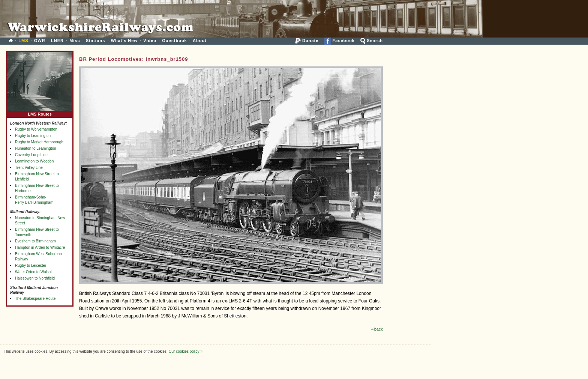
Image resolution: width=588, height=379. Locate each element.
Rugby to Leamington (33, 136)
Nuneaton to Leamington (36, 148)
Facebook (340, 41)
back (377, 329)
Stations (95, 41)
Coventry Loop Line (31, 155)
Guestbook (174, 41)
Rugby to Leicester (31, 265)
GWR (40, 41)
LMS (23, 41)
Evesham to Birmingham (35, 241)
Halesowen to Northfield (35, 278)
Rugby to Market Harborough (39, 142)
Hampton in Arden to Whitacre (40, 247)
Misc (75, 41)
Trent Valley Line (29, 168)
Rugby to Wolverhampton (36, 129)
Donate (307, 41)
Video (150, 41)
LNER (57, 41)
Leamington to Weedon (34, 161)
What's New (124, 41)
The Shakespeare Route (35, 299)
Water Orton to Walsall (34, 272)
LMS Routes (40, 112)
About (200, 41)
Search (372, 41)
